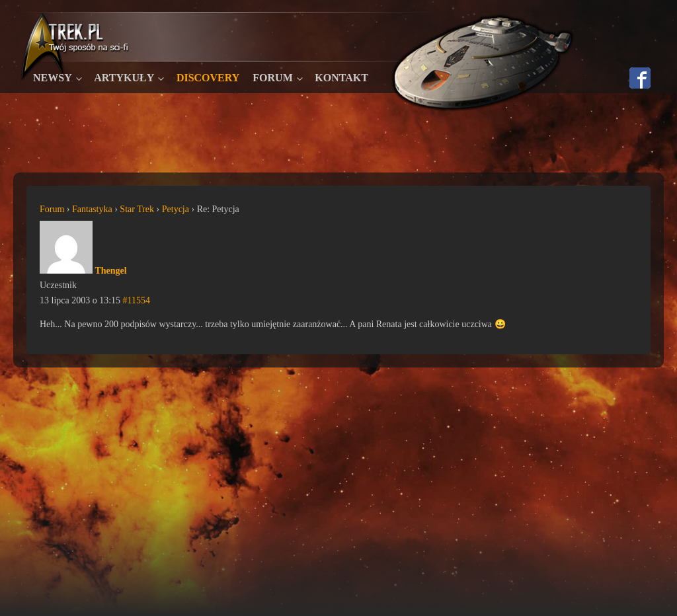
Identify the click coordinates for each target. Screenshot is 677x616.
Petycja (176, 209)
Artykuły (124, 78)
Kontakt (341, 78)
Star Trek (137, 209)
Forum (272, 78)
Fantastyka (92, 209)
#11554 (137, 300)
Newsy (53, 78)
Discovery (208, 78)
